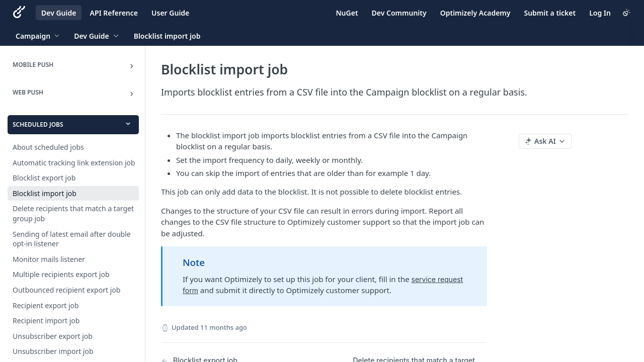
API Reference (114, 13)
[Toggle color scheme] (626, 13)
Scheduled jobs (38, 124)
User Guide (170, 13)
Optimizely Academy (475, 13)
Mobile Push (33, 65)
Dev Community (399, 13)
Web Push (28, 92)
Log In (600, 13)
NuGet (347, 13)
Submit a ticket (550, 13)
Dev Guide (59, 13)
